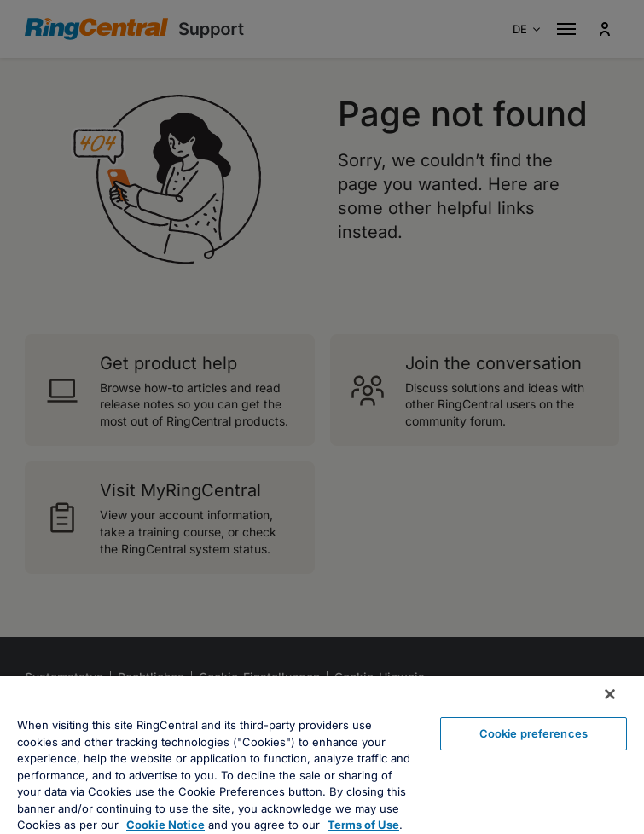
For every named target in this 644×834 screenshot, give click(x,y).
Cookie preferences (534, 733)
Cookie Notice (165, 825)
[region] (322, 755)
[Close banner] (610, 694)
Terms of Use (363, 825)
